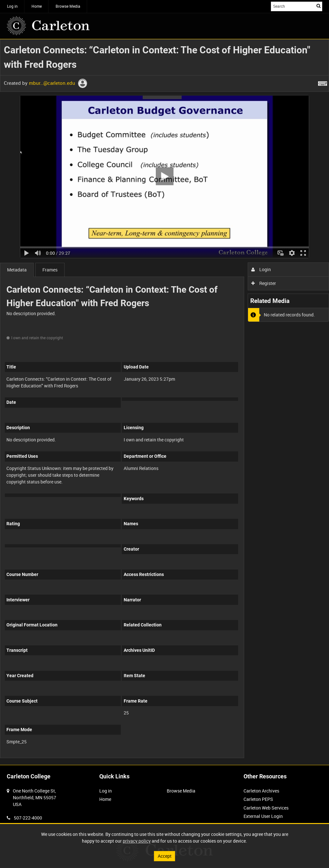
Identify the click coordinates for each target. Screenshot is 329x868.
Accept (165, 856)
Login (261, 269)
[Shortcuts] (323, 82)
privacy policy (137, 841)
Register (264, 283)
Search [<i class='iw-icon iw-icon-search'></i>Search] (319, 6)
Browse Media (68, 6)
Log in (12, 6)
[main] (164, 402)
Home (37, 6)
